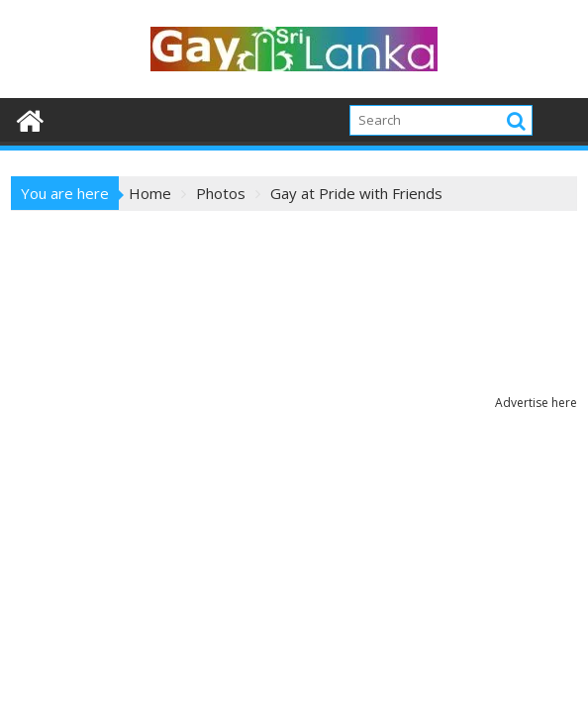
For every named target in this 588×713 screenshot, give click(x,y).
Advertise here (536, 403)
